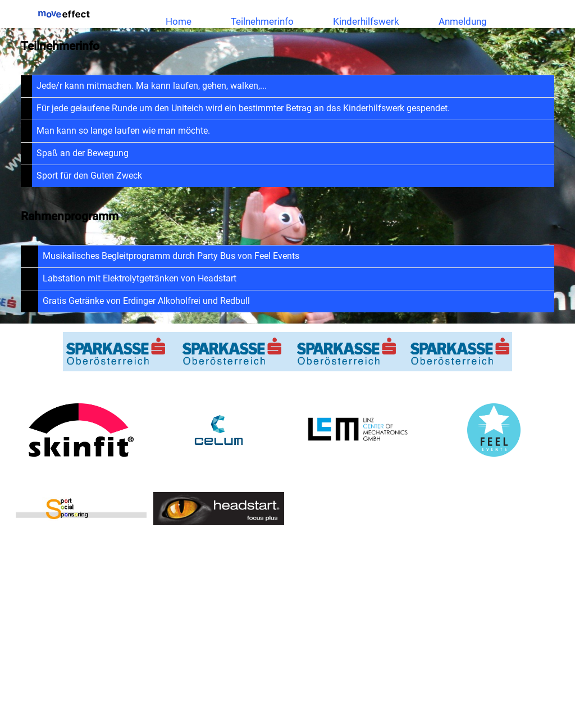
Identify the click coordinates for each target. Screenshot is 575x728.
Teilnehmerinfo (262, 21)
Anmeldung (463, 21)
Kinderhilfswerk (366, 21)
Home (179, 21)
